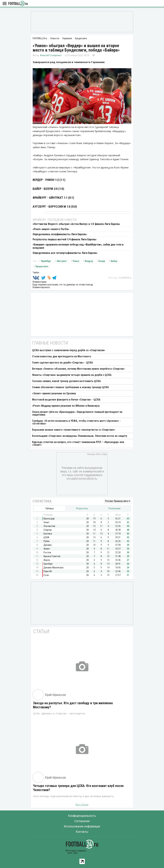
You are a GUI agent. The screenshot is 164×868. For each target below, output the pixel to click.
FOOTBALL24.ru (18, 4)
